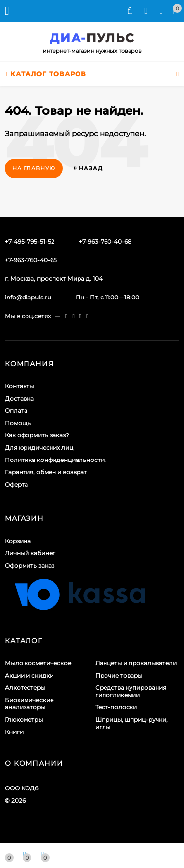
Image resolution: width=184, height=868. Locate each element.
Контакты (19, 386)
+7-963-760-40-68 (105, 241)
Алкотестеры (25, 688)
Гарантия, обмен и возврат (46, 472)
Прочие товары (119, 675)
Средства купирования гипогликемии (131, 691)
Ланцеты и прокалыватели (136, 663)
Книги (14, 732)
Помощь (18, 423)
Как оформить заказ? (37, 435)
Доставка (19, 398)
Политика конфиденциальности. (55, 460)
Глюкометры (24, 719)
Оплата (16, 411)
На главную (34, 168)
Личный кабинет (30, 553)
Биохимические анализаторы (29, 704)
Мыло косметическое (38, 663)
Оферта (16, 484)
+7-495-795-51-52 (30, 241)
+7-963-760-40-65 (31, 260)
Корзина (18, 541)
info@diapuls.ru (28, 297)
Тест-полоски (116, 707)
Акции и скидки (29, 675)
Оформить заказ (30, 565)
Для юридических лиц (39, 448)
